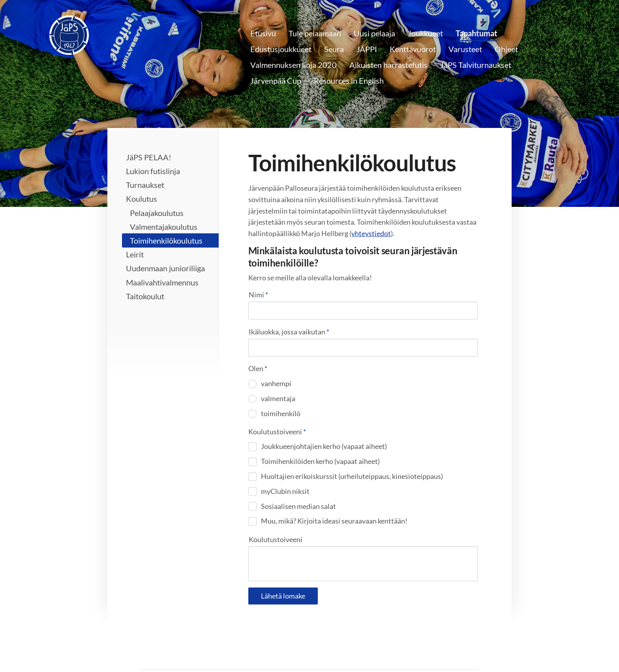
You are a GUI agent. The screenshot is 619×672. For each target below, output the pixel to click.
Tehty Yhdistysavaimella (454, 649)
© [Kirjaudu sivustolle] (144, 649)
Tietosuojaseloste (341, 649)
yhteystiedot (371, 233)
